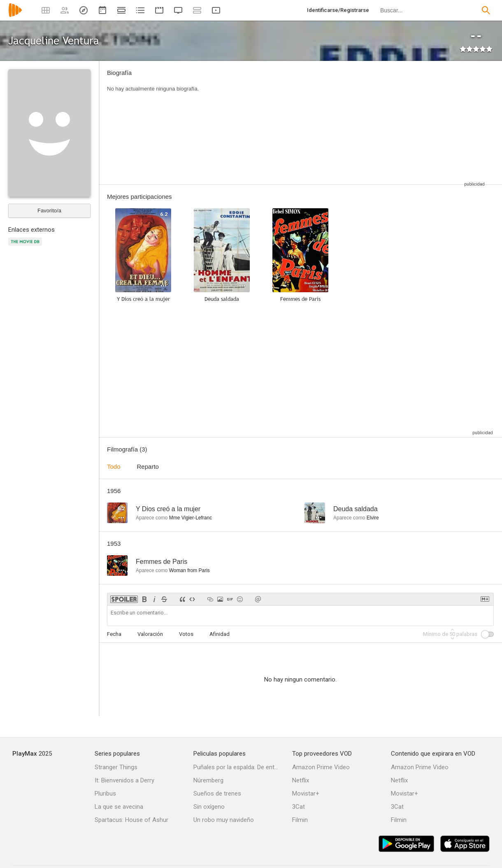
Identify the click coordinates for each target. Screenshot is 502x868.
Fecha (114, 634)
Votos (186, 634)
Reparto (148, 467)
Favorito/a (49, 211)
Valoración (150, 634)
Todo (114, 467)
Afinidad (220, 634)
